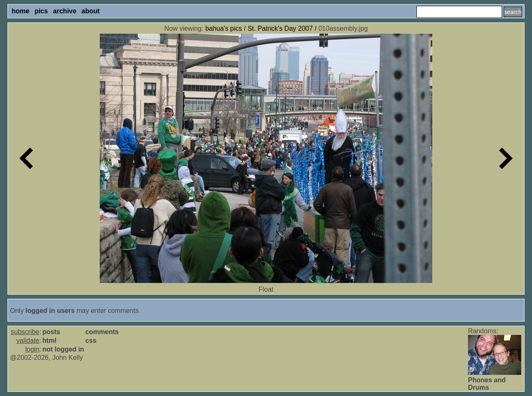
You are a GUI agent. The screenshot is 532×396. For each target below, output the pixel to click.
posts (51, 332)
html (49, 341)
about (91, 11)
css (91, 341)
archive (65, 11)
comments (102, 332)
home (21, 11)
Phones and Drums (487, 384)
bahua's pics (224, 28)
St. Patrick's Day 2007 (280, 28)
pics (41, 11)
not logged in (63, 349)
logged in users (50, 311)
